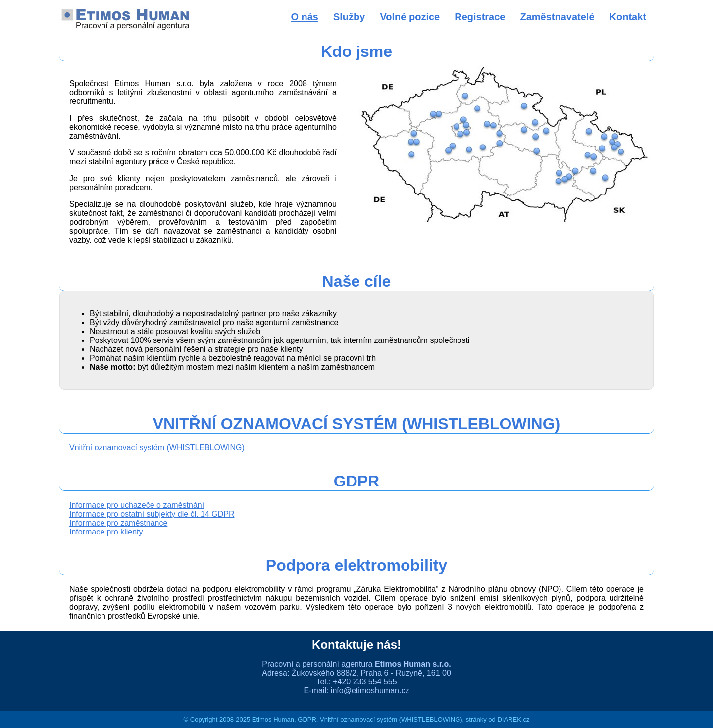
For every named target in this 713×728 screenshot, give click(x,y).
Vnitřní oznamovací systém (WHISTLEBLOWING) (157, 448)
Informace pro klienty (106, 532)
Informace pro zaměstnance (118, 523)
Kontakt (628, 17)
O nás (305, 17)
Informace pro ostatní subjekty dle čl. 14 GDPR (152, 514)
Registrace (480, 17)
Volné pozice (410, 17)
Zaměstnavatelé (557, 17)
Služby (349, 17)
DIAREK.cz (513, 719)
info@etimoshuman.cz (370, 691)
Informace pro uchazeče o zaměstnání (137, 505)
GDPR (307, 719)
